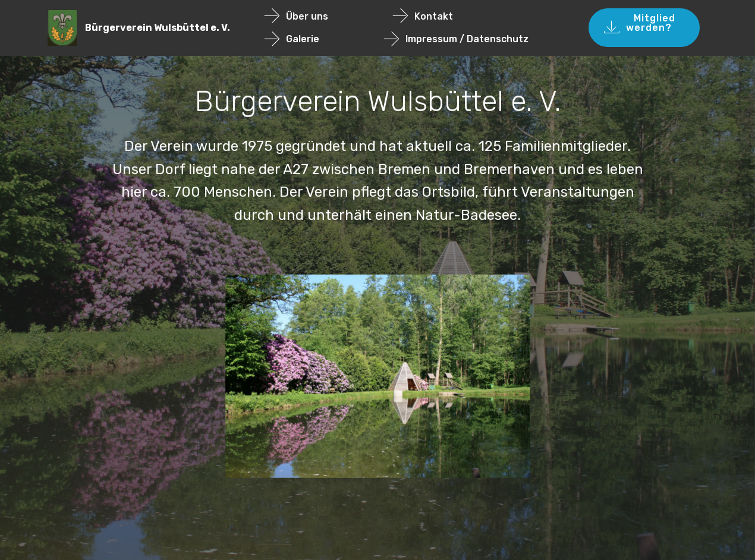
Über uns (323, 16)
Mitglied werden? (644, 28)
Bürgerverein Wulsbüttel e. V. (158, 28)
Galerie (318, 39)
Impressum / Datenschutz (456, 39)
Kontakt (449, 16)
